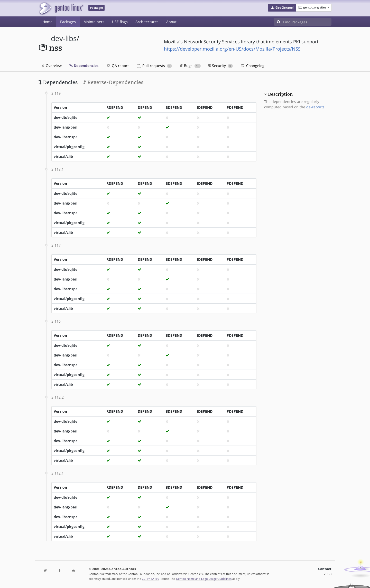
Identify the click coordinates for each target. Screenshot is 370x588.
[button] (282, 8)
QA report (117, 66)
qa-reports (315, 107)
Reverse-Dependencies (113, 82)
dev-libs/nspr (65, 137)
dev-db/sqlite (66, 117)
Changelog (252, 66)
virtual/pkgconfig (69, 147)
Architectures (147, 22)
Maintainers (94, 22)
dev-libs (64, 38)
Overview (52, 66)
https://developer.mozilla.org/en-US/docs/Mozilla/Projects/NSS (232, 49)
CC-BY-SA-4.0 (150, 579)
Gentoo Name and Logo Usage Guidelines (204, 579)
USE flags (120, 22)
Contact (325, 569)
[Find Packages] (307, 22)
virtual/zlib (63, 156)
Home (47, 22)
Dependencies (84, 66)
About (171, 22)
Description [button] (280, 94)
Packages (68, 22)
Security (221, 66)
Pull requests (155, 66)
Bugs (190, 66)
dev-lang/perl (66, 127)
